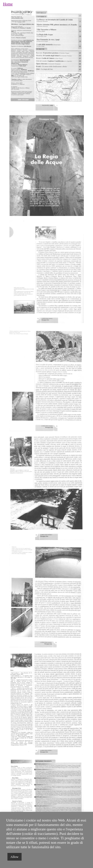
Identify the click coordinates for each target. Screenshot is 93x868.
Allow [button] (15, 857)
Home (8, 4)
